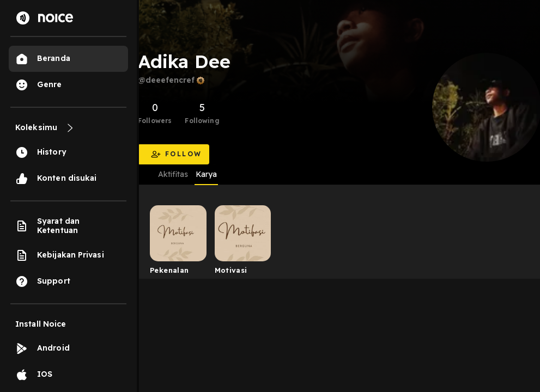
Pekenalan (169, 270)
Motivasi (231, 270)
